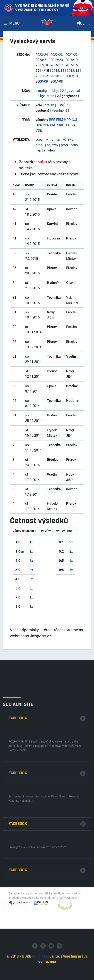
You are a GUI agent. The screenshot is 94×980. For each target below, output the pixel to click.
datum (49, 105)
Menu (14, 24)
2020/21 (42, 60)
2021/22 (72, 54)
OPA (39, 125)
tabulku (41, 162)
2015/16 (72, 65)
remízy (55, 139)
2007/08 (57, 81)
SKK (60, 125)
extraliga (42, 90)
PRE (53, 125)
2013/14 (58, 70)
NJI (74, 120)
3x (31, 560)
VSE (39, 130)
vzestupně (60, 110)
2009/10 (72, 76)
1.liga (55, 90)
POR (46, 125)
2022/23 (57, 54)
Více (81, 24)
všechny (42, 139)
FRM (60, 120)
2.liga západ (71, 90)
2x (71, 542)
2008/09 (42, 81)
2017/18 (42, 65)
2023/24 (42, 54)
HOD (67, 120)
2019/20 (57, 60)
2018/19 (72, 60)
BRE (52, 120)
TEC (67, 125)
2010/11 (57, 76)
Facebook (18, 821)
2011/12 (42, 76)
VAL (74, 125)
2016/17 (57, 65)
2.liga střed (46, 96)
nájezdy (53, 145)
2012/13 (73, 70)
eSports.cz (41, 977)
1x (31, 542)
